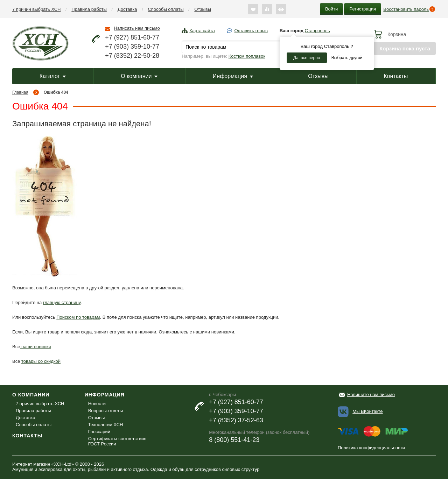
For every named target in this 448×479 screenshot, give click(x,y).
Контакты (396, 76)
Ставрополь (317, 31)
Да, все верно (307, 58)
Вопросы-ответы (106, 411)
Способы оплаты (166, 9)
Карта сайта (202, 31)
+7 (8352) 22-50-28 (132, 56)
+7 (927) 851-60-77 (132, 37)
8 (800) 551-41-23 (234, 440)
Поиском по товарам (78, 317)
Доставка (127, 9)
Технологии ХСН (106, 425)
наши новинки (35, 347)
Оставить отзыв (251, 31)
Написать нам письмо (137, 28)
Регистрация (363, 9)
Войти (331, 9)
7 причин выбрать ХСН (36, 9)
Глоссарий (99, 432)
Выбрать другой (347, 58)
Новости (97, 404)
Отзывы (203, 9)
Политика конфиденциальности (371, 448)
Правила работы (89, 9)
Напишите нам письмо (371, 395)
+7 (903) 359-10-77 (132, 47)
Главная (20, 92)
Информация (233, 76)
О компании (139, 76)
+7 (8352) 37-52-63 (236, 420)
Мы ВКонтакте (367, 411)
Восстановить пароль (406, 9)
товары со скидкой (41, 361)
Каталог (53, 76)
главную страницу (62, 302)
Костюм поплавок (247, 56)
